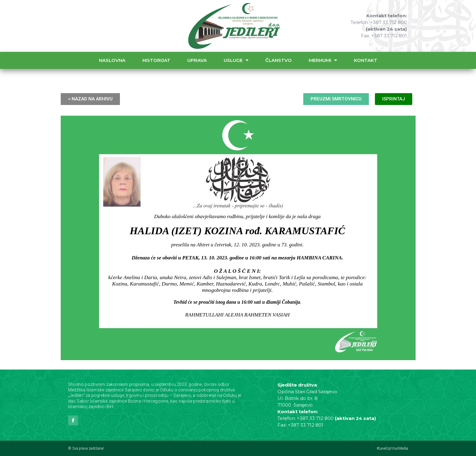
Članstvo (279, 60)
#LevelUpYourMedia (392, 448)
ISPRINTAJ (394, 99)
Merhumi (323, 60)
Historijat (156, 60)
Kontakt (366, 60)
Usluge (236, 60)
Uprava (197, 60)
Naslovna (112, 60)
